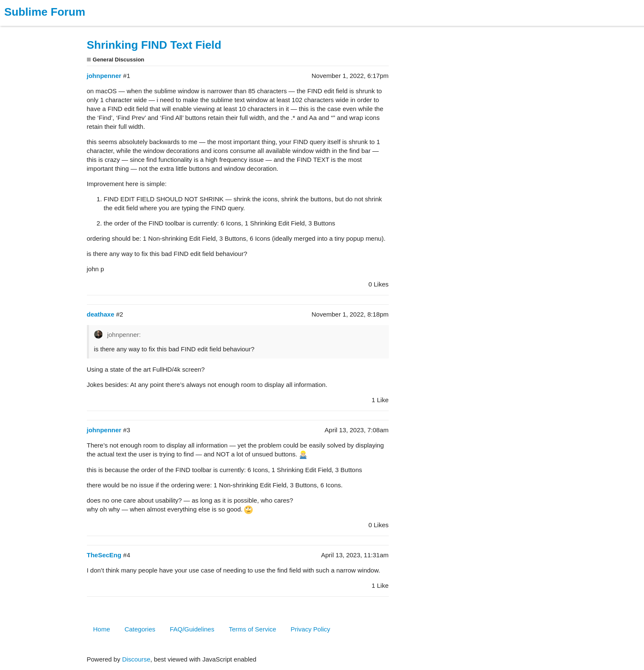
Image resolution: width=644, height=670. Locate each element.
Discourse (136, 659)
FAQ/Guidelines (192, 629)
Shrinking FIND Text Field (154, 45)
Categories (140, 629)
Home (102, 629)
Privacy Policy (311, 629)
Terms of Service (253, 629)
